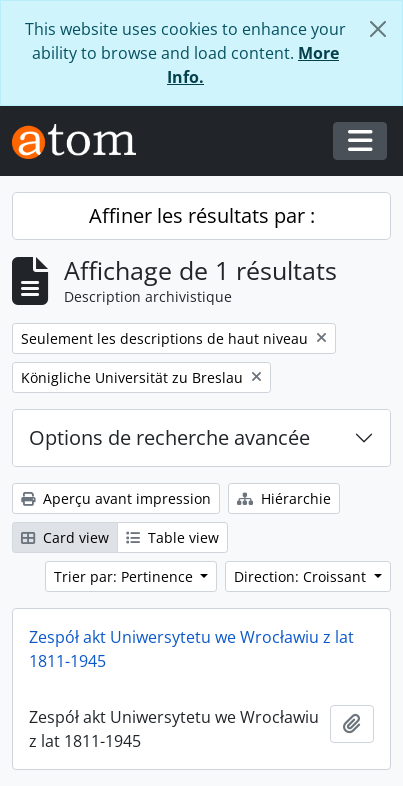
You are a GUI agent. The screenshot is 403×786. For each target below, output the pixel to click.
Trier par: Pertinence (125, 576)
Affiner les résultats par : (202, 215)
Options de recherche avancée (169, 437)
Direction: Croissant (302, 576)
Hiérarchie (284, 498)
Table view (172, 537)
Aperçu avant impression (116, 498)
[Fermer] (378, 29)
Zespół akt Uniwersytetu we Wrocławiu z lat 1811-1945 (191, 649)
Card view (65, 537)
